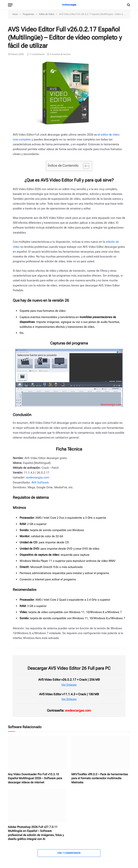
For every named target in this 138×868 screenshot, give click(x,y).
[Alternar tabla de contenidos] (84, 166)
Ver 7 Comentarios (69, 853)
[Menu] (10, 5)
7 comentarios (36, 54)
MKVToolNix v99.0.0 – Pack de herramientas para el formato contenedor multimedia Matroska (100, 778)
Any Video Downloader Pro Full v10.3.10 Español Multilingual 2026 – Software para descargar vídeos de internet (35, 778)
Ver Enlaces (69, 685)
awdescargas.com (38, 477)
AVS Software (40, 482)
